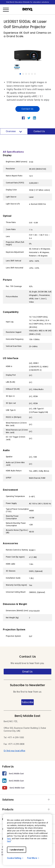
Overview (14, 131)
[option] (28, 56)
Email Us (27, 672)
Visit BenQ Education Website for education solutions (27, 2)
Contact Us (27, 109)
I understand (17, 850)
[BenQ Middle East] (27, 774)
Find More (33, 858)
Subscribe (27, 702)
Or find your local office (14, 751)
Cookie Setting (15, 858)
